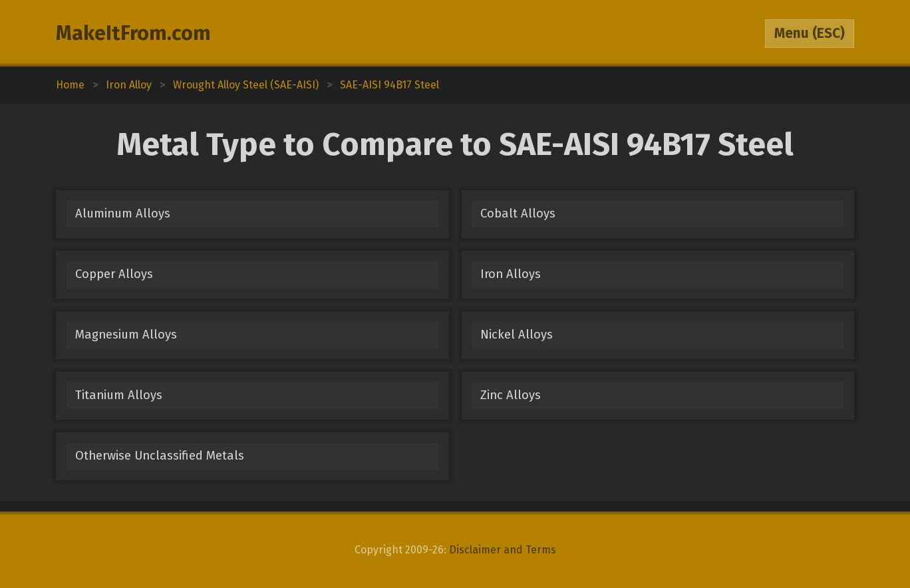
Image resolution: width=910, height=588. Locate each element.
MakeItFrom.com (133, 33)
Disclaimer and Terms (503, 550)
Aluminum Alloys (123, 214)
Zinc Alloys (511, 395)
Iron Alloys (511, 274)
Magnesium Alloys (126, 335)
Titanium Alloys (119, 395)
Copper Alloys (114, 274)
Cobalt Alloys (518, 214)
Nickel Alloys (517, 335)
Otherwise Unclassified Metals (160, 456)
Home (70, 85)
